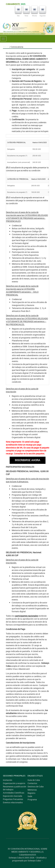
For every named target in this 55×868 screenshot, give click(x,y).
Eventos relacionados (13, 802)
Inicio (6, 47)
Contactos (32, 783)
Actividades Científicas (14, 793)
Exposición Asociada (13, 796)
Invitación (8, 780)
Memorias (32, 790)
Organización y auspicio (14, 783)
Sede (30, 796)
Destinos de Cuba (36, 786)
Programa (32, 799)
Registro (31, 793)
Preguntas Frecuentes (13, 799)
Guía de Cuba (34, 780)
